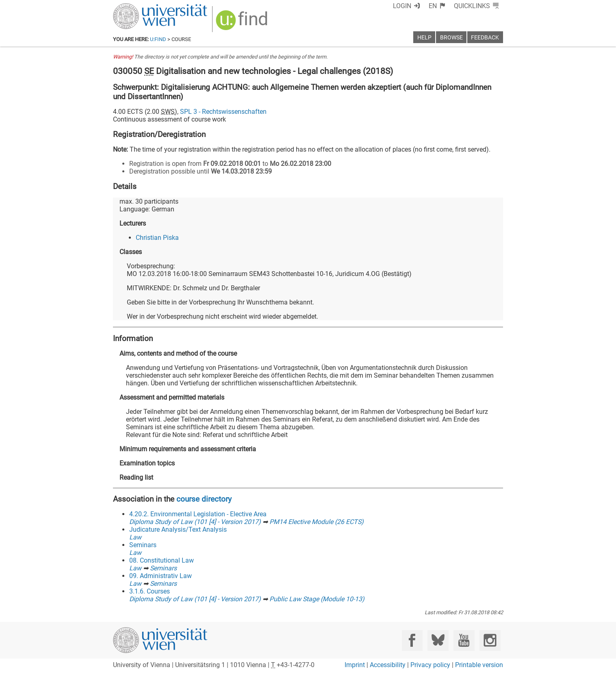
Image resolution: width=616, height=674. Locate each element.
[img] (243, 23)
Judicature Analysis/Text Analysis (178, 529)
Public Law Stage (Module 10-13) (317, 599)
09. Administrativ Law (161, 576)
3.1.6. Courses (150, 591)
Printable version (479, 665)
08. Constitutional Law (162, 560)
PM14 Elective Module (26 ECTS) (317, 522)
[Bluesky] (438, 640)
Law (135, 537)
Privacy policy (430, 665)
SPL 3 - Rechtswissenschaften (223, 112)
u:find (158, 39)
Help (424, 38)
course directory (204, 499)
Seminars (143, 545)
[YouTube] (464, 640)
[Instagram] (490, 640)
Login (402, 6)
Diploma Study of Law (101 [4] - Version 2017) (195, 522)
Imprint (355, 665)
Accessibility (388, 665)
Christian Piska (157, 238)
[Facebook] (412, 640)
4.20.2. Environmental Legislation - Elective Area (198, 514)
